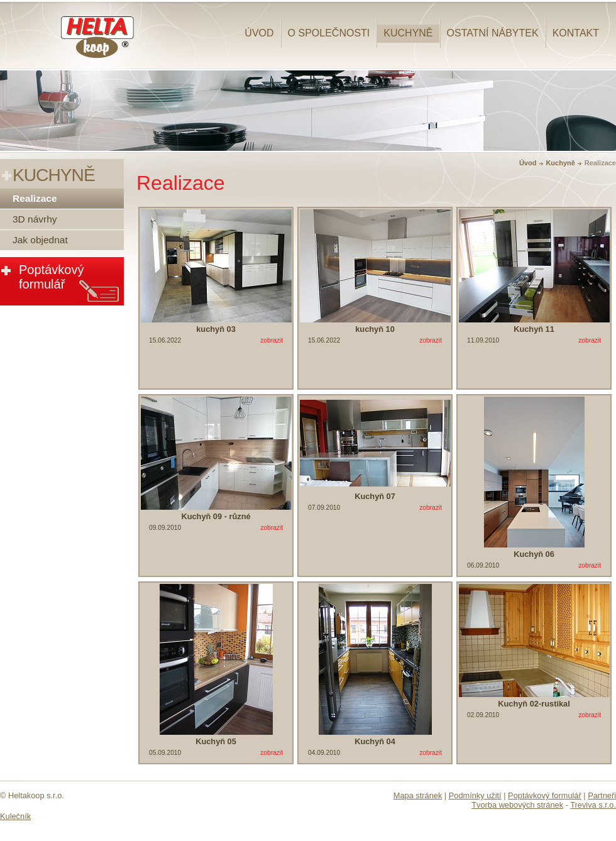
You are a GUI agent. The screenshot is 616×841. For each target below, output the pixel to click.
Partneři (602, 795)
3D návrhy (35, 219)
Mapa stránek (418, 795)
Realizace (35, 198)
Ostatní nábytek (493, 33)
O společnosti (329, 33)
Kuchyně (408, 33)
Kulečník (15, 816)
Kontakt (576, 33)
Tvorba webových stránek (517, 805)
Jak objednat (40, 240)
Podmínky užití (475, 795)
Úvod (259, 33)
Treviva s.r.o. (593, 805)
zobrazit (272, 340)
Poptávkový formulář (51, 277)
